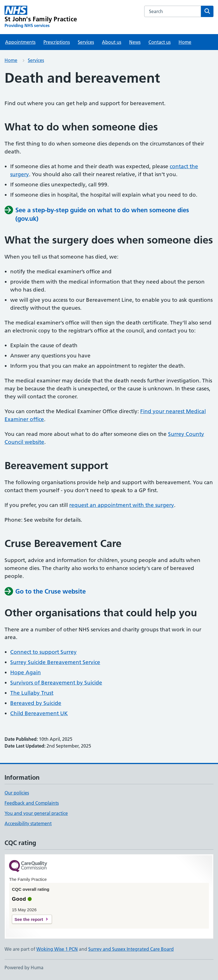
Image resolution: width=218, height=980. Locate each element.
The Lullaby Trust (32, 693)
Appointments (20, 42)
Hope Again (26, 672)
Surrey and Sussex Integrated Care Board (131, 949)
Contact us (160, 42)
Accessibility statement (28, 823)
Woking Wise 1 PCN (57, 949)
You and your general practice (36, 813)
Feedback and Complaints (32, 803)
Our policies (17, 793)
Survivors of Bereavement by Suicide (56, 683)
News (135, 42)
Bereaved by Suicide (36, 703)
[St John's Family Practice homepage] (41, 17)
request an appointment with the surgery (122, 505)
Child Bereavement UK (39, 713)
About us (112, 42)
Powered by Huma (24, 967)
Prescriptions (57, 42)
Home (185, 42)
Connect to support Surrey (43, 652)
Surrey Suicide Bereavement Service (55, 662)
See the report (29, 919)
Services (86, 42)
